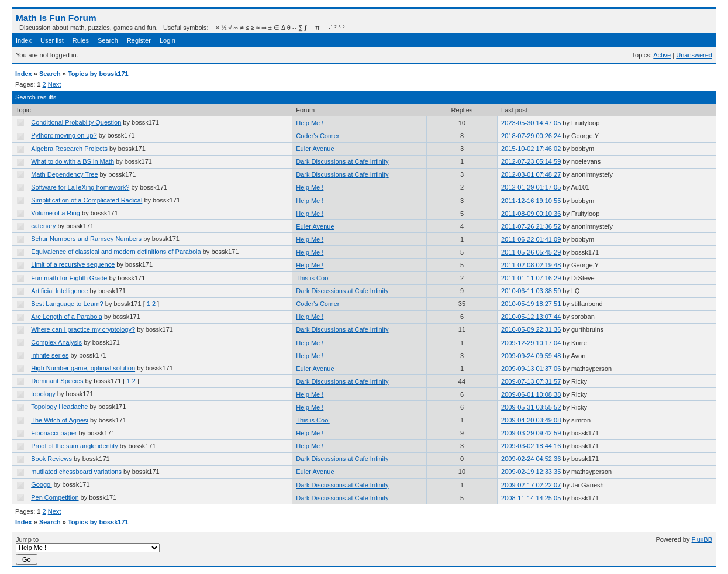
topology (43, 394)
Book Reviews (51, 459)
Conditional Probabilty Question (76, 122)
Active (662, 55)
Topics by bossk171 (98, 74)
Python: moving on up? (64, 135)
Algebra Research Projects (69, 149)
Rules (81, 40)
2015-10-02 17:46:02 (531, 149)
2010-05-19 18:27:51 (531, 304)
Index (24, 40)
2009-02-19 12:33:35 (531, 472)
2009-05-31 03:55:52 (531, 407)
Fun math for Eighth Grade (69, 278)
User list (52, 40)
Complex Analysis (56, 342)
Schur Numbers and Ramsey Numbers (86, 239)
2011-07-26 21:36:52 (531, 226)
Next (55, 84)
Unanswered (694, 55)
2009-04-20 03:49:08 (531, 420)
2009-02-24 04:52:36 (531, 459)
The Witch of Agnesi (60, 420)
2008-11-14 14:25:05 (531, 498)
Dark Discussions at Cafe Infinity (342, 161)
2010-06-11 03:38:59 (531, 291)
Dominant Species (57, 381)
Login (168, 40)
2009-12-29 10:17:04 (531, 343)
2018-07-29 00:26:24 (531, 136)
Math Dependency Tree (64, 174)
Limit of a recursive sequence (73, 264)
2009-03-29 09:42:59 (531, 433)
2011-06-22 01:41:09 (531, 239)
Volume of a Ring (56, 213)
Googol (41, 484)
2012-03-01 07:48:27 (531, 174)
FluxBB (702, 539)
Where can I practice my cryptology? (83, 329)
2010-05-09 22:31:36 (531, 329)
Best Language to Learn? (67, 304)
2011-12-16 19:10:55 (531, 201)
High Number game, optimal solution (83, 368)
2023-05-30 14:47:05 (531, 123)
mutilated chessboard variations (76, 472)
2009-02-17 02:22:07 (531, 485)
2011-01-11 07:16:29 (531, 278)
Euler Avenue (315, 149)
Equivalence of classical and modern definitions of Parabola (116, 252)
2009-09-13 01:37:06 (531, 369)
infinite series (50, 355)
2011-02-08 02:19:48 (531, 265)
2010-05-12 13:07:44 (531, 317)
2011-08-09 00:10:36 (531, 214)
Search (108, 40)
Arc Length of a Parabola (67, 317)
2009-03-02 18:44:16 (531, 446)
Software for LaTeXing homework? (80, 187)
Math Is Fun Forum (56, 18)
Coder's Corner (318, 136)
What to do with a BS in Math (73, 161)
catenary (43, 226)
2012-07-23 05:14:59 (531, 161)
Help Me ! (310, 123)
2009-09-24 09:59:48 (531, 356)
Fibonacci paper (54, 433)
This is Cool (313, 278)
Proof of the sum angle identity (75, 446)
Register (139, 40)
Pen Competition (55, 497)
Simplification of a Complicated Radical (87, 200)
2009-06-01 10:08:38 (531, 394)
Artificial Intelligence (59, 291)
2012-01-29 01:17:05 (531, 187)
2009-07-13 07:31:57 (531, 381)
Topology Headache (59, 407)
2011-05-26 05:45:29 (531, 252)
